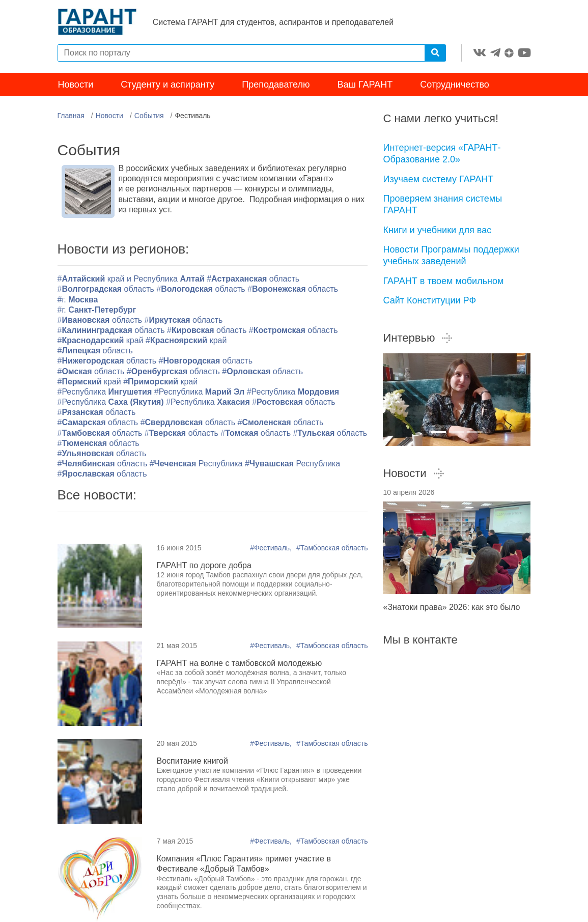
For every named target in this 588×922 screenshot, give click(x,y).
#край (101, 341)
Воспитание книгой (192, 762)
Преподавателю (276, 86)
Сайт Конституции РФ (429, 301)
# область (99, 444)
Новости (76, 86)
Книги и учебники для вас (437, 231)
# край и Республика (132, 280)
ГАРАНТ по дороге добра (204, 566)
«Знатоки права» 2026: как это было (451, 608)
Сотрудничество (455, 86)
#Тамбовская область (332, 548)
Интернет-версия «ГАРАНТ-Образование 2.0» (442, 155)
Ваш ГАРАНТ (365, 86)
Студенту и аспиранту (167, 86)
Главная (71, 117)
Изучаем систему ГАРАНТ (438, 180)
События (149, 117)
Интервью (418, 339)
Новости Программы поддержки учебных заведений (451, 256)
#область (253, 280)
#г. (78, 300)
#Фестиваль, (272, 548)
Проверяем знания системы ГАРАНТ (442, 205)
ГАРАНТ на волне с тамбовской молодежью (240, 664)
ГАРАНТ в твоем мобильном (443, 282)
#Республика (106, 393)
